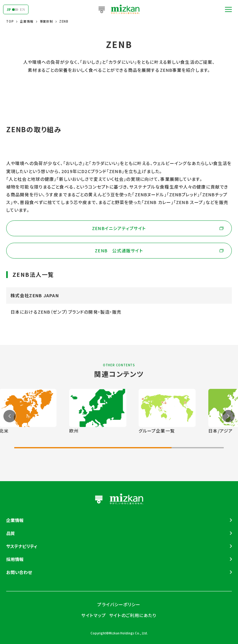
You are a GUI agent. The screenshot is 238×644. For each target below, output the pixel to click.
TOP (10, 21)
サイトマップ (94, 615)
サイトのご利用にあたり (133, 615)
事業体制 (46, 21)
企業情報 (26, 21)
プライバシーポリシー (119, 604)
